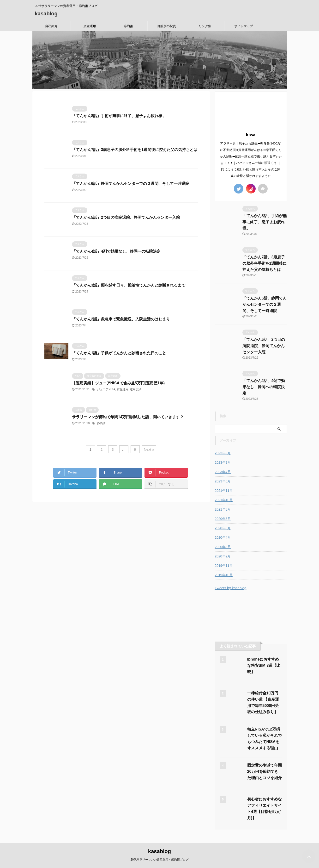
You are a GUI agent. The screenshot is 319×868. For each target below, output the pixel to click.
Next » (149, 449)
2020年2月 (223, 556)
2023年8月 (223, 462)
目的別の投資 (167, 26)
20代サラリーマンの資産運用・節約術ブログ (159, 860)
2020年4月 (223, 537)
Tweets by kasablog (231, 588)
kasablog (46, 14)
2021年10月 (224, 500)
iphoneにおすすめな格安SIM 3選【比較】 (264, 665)
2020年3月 (223, 547)
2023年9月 (223, 453)
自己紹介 (51, 26)
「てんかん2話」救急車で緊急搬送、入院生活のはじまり (121, 319)
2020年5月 (223, 528)
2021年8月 (223, 509)
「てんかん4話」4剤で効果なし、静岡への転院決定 (116, 251)
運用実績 (136, 389)
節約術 (128, 26)
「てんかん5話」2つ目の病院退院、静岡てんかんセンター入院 (126, 217)
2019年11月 (224, 566)
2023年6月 (223, 481)
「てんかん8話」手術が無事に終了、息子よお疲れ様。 (119, 116)
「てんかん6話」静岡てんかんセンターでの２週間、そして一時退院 (131, 184)
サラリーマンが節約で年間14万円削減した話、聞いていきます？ (128, 417)
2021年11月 (224, 491)
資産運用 (90, 26)
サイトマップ (244, 26)
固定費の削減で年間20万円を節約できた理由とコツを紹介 (265, 771)
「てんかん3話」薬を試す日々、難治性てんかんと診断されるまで (129, 285)
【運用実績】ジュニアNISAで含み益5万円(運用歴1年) (118, 383)
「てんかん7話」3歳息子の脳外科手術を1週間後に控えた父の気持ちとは (135, 150)
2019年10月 (224, 575)
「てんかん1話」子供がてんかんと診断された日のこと (119, 353)
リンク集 (205, 26)
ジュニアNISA (106, 389)
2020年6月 (223, 519)
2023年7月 (223, 472)
